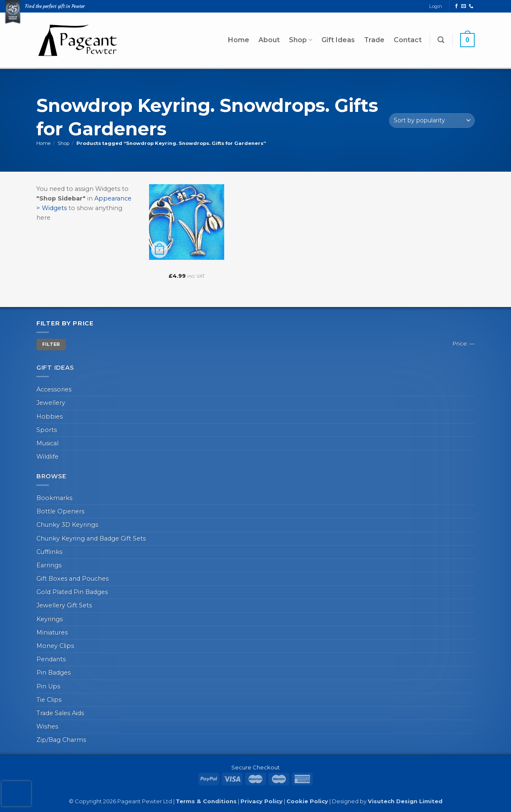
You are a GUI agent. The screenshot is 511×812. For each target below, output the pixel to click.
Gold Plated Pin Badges (72, 592)
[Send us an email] (464, 6)
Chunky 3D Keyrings (67, 525)
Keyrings (49, 619)
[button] (441, 40)
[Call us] (471, 6)
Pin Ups (48, 686)
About (269, 40)
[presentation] (16, 794)
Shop (301, 40)
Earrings (49, 565)
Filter (51, 344)
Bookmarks (54, 498)
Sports (47, 430)
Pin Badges (53, 672)
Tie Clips (49, 700)
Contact (408, 40)
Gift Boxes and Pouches (72, 579)
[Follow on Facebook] (457, 6)
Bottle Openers (60, 511)
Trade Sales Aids (60, 713)
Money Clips (55, 646)
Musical (47, 443)
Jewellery (51, 403)
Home (239, 40)
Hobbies (49, 416)
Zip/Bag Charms (61, 740)
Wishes (47, 726)
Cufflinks (49, 552)
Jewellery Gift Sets (64, 605)
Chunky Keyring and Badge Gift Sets (91, 538)
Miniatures (52, 632)
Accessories (54, 389)
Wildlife (47, 457)
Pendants (51, 659)
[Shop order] (432, 121)
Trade (374, 40)
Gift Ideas (338, 40)
